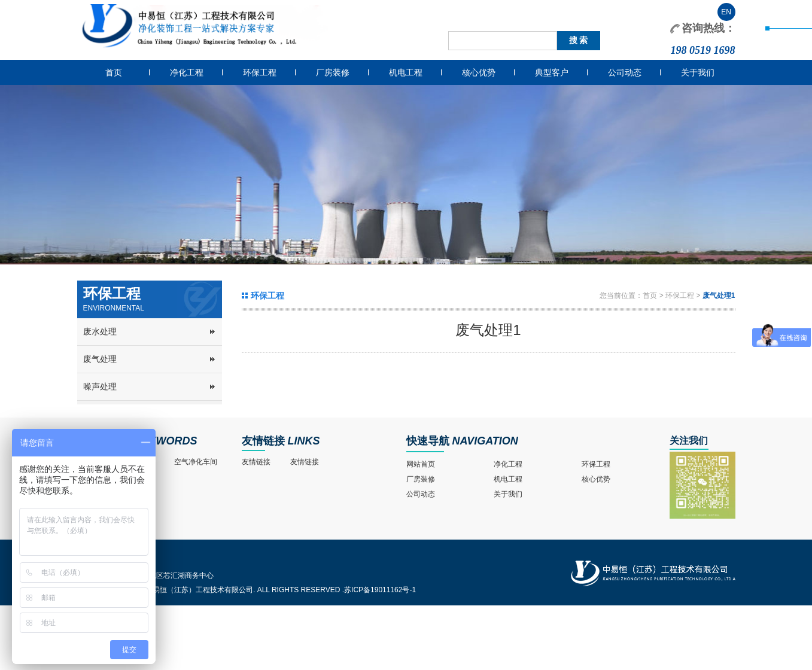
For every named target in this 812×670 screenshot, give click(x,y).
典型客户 (552, 72)
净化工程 (187, 72)
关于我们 (698, 72)
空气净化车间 (196, 462)
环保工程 (260, 72)
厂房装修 (333, 72)
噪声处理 (100, 386)
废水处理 (100, 331)
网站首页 (421, 464)
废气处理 (100, 359)
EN (726, 12)
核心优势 (479, 72)
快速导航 (428, 441)
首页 (114, 72)
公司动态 (625, 72)
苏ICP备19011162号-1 (380, 590)
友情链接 (263, 441)
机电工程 (406, 72)
